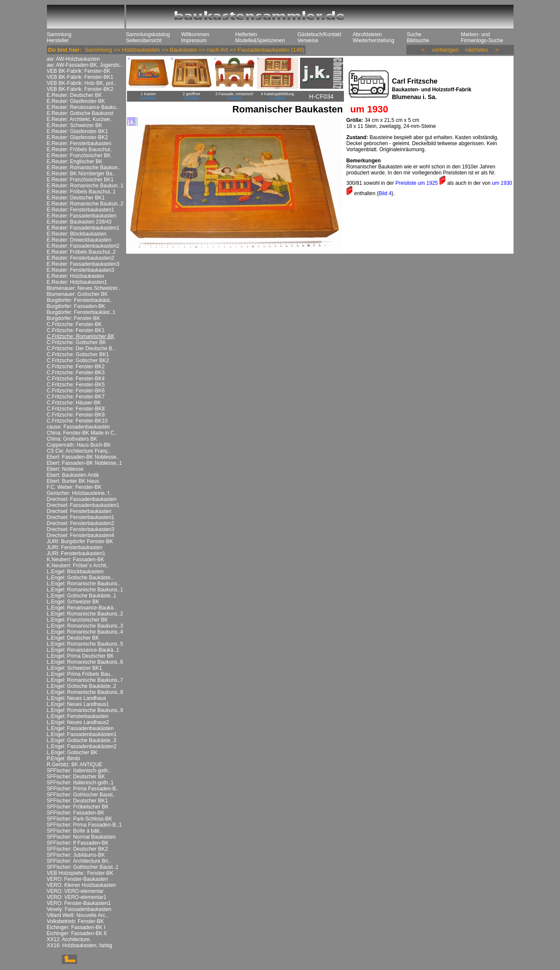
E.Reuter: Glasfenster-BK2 (77, 137)
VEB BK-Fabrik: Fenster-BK (79, 71)
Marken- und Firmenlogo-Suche (482, 37)
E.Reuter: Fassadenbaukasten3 (83, 264)
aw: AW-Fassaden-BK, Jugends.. (85, 65)
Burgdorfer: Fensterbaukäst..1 (81, 312)
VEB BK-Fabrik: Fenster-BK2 (80, 89)
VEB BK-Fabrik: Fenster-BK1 (80, 77)
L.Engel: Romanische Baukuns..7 (85, 680)
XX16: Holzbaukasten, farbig (80, 945)
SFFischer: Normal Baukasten (81, 837)
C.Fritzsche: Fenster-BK (74, 324)
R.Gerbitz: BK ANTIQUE (75, 765)
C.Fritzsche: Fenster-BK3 (76, 373)
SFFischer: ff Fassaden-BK (78, 843)
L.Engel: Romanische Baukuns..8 (85, 692)
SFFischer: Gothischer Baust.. (81, 795)
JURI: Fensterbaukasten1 (76, 553)
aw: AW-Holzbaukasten (73, 59)
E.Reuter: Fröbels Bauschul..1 (81, 192)
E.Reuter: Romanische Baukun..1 (85, 186)
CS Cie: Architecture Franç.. (79, 451)
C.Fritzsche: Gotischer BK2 (78, 361)
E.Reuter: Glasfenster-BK (76, 101)
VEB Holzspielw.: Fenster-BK (80, 873)
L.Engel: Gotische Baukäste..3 (82, 740)
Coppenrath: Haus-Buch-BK (79, 445)
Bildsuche (418, 40)
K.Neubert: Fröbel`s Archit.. (78, 566)
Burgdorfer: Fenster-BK (74, 318)
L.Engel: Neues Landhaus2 (78, 722)
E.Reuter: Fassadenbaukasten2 (83, 246)
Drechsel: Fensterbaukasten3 (81, 529)
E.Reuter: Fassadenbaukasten (82, 216)
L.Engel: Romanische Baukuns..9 (85, 710)
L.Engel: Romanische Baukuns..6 (85, 662)
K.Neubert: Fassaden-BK (76, 560)
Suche (414, 34)
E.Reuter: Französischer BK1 (80, 180)
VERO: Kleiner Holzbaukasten (82, 885)
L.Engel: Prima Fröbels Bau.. (80, 674)
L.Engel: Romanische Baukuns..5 (85, 644)
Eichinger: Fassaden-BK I (76, 927)
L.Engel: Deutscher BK (73, 638)
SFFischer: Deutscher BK (76, 777)
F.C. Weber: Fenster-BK (74, 487)
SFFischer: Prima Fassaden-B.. (83, 789)
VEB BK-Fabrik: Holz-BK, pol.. (82, 83)
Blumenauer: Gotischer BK (77, 294)
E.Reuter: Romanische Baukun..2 (85, 204)
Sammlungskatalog (148, 34)
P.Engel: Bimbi (63, 759)
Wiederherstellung (373, 40)
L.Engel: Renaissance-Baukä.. (82, 608)
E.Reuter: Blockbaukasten (77, 234)
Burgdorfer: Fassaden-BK (76, 306)
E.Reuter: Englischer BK (75, 162)
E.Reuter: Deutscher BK (74, 95)
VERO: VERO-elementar (75, 891)
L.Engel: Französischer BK (77, 620)
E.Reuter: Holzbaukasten (76, 276)
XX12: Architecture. (69, 939)
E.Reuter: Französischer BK (79, 155)
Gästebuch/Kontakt (319, 34)
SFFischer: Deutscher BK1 (77, 801)
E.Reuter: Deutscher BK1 (76, 198)
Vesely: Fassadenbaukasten (79, 909)
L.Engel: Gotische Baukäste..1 (82, 596)
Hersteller (58, 40)
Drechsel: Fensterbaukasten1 (81, 517)
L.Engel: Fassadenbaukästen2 (82, 746)
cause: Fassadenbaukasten (79, 427)
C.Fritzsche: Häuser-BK (74, 403)
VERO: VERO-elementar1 (77, 897)
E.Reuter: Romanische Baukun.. (84, 168)
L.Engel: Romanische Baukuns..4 (85, 632)
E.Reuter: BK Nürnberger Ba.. (81, 174)
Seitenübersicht (144, 40)
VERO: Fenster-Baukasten (77, 879)
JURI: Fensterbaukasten (75, 547)
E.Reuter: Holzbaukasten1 (77, 282)
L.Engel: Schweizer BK (73, 602)
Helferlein (246, 34)
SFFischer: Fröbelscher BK (78, 807)
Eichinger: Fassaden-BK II (77, 933)
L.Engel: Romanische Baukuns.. (84, 584)
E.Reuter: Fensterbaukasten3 (81, 270)
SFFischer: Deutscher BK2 (77, 849)
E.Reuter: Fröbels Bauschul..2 (81, 252)
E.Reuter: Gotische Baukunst (80, 113)
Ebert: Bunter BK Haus (73, 481)
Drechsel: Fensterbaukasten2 (81, 523)
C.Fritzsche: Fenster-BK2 (76, 367)
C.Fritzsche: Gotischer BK (77, 342)
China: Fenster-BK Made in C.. (82, 433)
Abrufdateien (367, 34)
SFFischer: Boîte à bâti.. (75, 831)
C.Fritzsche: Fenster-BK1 (76, 330)
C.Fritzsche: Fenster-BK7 (76, 397)
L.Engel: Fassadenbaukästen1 (82, 734)
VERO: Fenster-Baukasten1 (79, 903)
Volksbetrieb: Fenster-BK (76, 921)
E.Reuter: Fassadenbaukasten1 (83, 228)
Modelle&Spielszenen (260, 40)
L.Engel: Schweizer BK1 (75, 668)
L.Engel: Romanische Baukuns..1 (85, 590)
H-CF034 (321, 96)
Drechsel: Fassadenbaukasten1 (83, 505)
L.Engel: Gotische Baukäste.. (80, 578)
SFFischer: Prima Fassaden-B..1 (84, 825)
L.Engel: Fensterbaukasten (78, 716)
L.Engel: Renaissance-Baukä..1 (83, 650)
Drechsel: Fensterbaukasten (79, 511)
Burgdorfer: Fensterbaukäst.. (80, 300)
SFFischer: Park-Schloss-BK (80, 819)
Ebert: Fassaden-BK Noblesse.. (83, 457)
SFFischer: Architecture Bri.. (79, 861)
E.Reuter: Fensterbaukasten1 (81, 210)
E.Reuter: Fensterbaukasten (79, 143)
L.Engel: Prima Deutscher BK (80, 656)
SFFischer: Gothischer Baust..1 (83, 867)
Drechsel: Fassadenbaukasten (82, 499)
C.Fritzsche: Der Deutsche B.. (81, 348)
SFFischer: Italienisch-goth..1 (80, 783)
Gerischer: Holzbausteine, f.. (79, 493)
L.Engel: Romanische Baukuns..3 (85, 626)
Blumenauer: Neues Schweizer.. (84, 288)
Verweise (308, 40)
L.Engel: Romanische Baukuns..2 (85, 614)
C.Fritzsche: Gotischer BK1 (78, 354)
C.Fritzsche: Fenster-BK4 (76, 379)
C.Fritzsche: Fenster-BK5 (76, 385)
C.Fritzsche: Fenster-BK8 (76, 409)
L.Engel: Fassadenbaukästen (80, 728)
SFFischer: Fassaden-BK (76, 813)
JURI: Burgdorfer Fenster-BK (80, 541)
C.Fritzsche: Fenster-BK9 (76, 415)
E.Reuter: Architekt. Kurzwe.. (80, 119)
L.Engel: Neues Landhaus (77, 698)
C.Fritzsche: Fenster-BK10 (77, 421)
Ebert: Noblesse (65, 469)
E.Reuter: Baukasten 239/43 (79, 222)
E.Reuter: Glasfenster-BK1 (77, 131)
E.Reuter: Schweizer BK (75, 125)
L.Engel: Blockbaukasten (75, 572)
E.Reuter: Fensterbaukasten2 (81, 258)
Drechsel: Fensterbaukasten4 (81, 535)
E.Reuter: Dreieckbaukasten (79, 240)
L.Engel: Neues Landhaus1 (78, 704)
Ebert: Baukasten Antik (73, 475)
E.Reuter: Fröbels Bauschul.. (80, 149)
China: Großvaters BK (72, 439)
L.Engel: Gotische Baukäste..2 (82, 686)
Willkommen (195, 34)
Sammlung (59, 34)
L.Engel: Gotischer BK (72, 752)
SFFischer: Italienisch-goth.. (79, 771)
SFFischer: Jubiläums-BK (76, 855)
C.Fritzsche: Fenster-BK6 (76, 391)
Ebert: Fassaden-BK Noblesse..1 (85, 463)
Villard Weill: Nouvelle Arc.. (78, 915)
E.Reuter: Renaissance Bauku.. (83, 107)
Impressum (194, 40)
